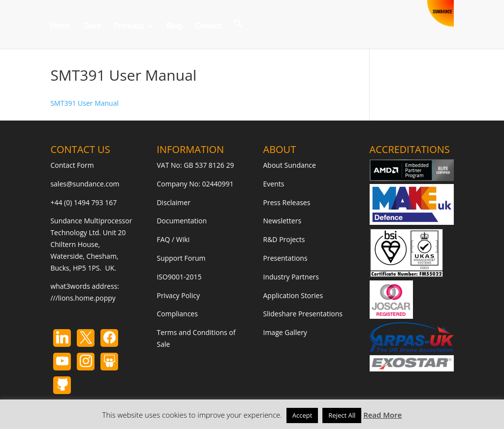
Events (274, 184)
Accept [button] (302, 415)
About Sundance (290, 165)
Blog (174, 26)
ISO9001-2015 (179, 277)
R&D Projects (284, 239)
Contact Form (72, 165)
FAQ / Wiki (173, 239)
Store (92, 26)
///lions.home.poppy (83, 298)
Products (129, 26)
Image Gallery (285, 332)
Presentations (285, 258)
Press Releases (287, 202)
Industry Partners (291, 277)
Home (60, 26)
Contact (207, 26)
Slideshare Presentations (303, 314)
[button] (238, 34)
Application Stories (293, 295)
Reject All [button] (342, 415)
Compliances (177, 314)
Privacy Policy (178, 295)
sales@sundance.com (85, 184)
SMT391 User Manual (84, 103)
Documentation (182, 221)
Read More (382, 415)
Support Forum (181, 258)
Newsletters (283, 221)
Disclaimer (173, 202)
